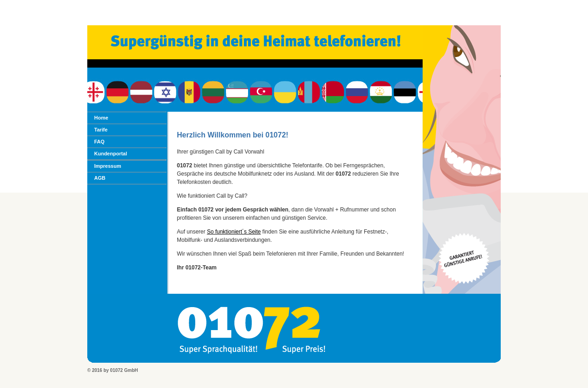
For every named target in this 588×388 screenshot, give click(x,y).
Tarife (101, 130)
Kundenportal (111, 154)
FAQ (99, 142)
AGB (100, 178)
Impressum (108, 166)
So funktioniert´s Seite (234, 232)
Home (101, 118)
